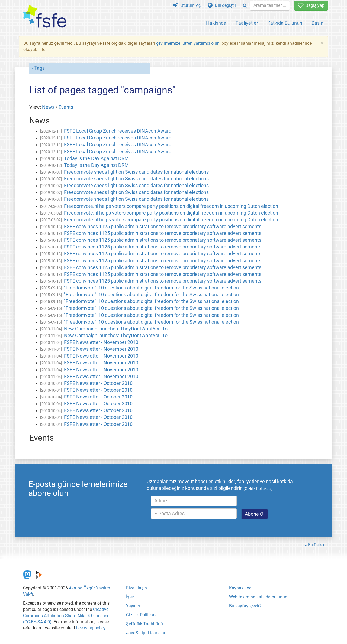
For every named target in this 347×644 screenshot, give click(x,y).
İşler (130, 597)
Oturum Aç (187, 5)
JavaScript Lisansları (146, 633)
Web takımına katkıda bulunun (258, 597)
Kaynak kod (240, 588)
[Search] (245, 6)
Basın (317, 23)
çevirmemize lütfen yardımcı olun (188, 43)
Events (66, 107)
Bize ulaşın (136, 588)
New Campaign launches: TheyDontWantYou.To (116, 329)
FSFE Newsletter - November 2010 (101, 342)
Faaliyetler (247, 23)
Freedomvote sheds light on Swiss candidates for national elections (136, 172)
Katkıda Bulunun (285, 23)
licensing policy (91, 628)
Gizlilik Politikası (142, 615)
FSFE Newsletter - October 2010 (98, 383)
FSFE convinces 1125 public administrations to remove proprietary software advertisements (163, 227)
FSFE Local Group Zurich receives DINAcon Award (118, 131)
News (48, 107)
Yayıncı (133, 606)
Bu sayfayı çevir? (245, 606)
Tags (39, 68)
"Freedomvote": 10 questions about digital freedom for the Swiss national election (151, 288)
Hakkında (216, 23)
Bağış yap (311, 5)
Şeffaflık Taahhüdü (144, 624)
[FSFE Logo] (45, 17)
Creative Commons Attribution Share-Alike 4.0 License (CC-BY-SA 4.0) (66, 616)
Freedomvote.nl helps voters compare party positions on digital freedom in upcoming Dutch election (171, 206)
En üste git (318, 545)
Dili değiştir (222, 5)
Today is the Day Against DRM (96, 158)
